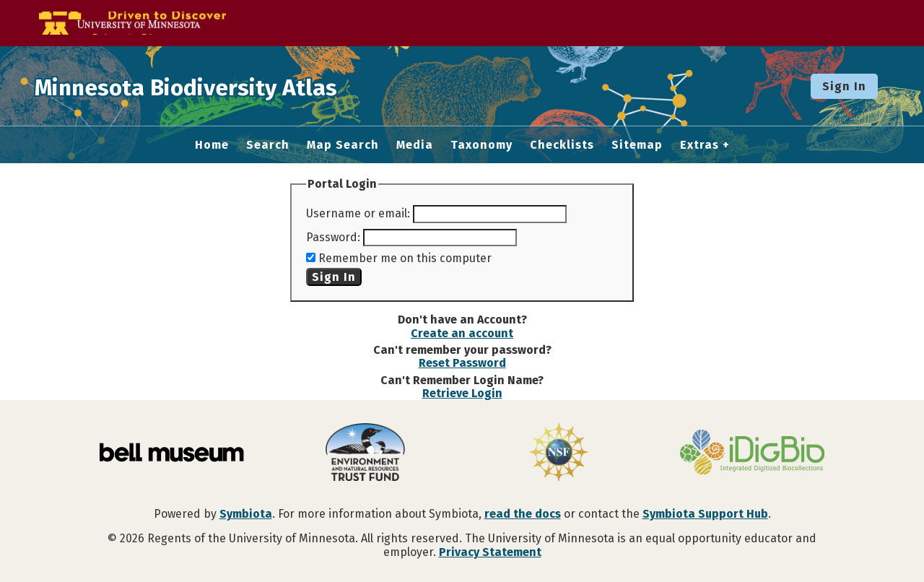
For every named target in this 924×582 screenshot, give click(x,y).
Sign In (844, 86)
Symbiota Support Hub (705, 514)
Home (212, 145)
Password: (333, 237)
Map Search (343, 145)
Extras (699, 145)
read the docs (523, 514)
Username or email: (358, 213)
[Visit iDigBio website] (752, 453)
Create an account (462, 333)
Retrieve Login (462, 393)
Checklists (562, 145)
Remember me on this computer (405, 258)
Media (415, 145)
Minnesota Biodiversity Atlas (225, 86)
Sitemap (637, 145)
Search (268, 145)
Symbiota (246, 514)
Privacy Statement (490, 552)
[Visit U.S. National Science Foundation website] (559, 453)
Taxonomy (481, 145)
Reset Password (462, 363)
